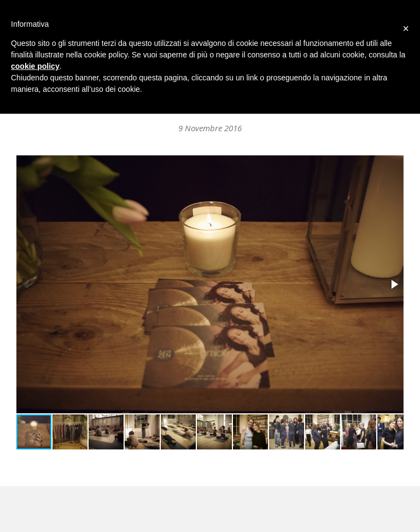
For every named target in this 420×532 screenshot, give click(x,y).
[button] (394, 284)
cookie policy (35, 66)
